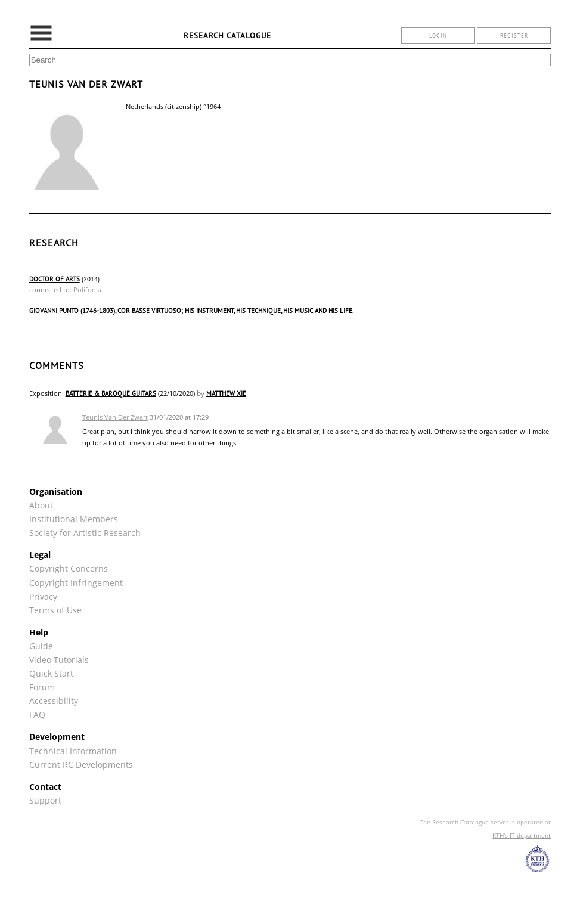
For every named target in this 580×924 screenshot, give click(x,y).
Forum (42, 687)
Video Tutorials (59, 660)
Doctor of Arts (55, 279)
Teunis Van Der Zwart (115, 417)
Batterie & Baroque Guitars (111, 393)
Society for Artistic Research (85, 533)
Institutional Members (74, 519)
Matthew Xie (226, 393)
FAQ (37, 714)
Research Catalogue (227, 35)
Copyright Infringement (76, 583)
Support (45, 800)
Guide (41, 646)
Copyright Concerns (69, 568)
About (41, 505)
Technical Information (73, 751)
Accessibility (54, 701)
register (514, 35)
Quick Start (51, 673)
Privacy (43, 596)
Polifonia (87, 289)
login (438, 35)
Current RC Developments (81, 765)
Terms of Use (55, 610)
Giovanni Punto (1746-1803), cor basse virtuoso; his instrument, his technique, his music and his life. (191, 311)
